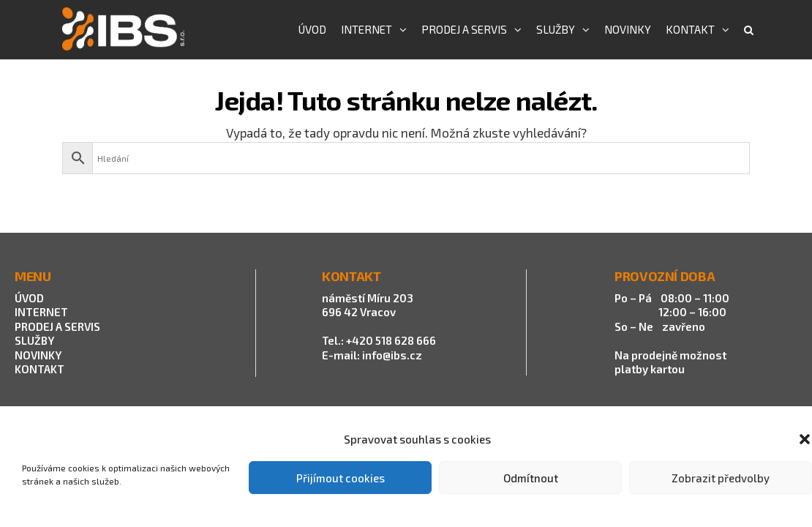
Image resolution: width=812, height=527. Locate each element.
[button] (805, 439)
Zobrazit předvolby (721, 478)
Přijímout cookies (341, 478)
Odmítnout (531, 478)
